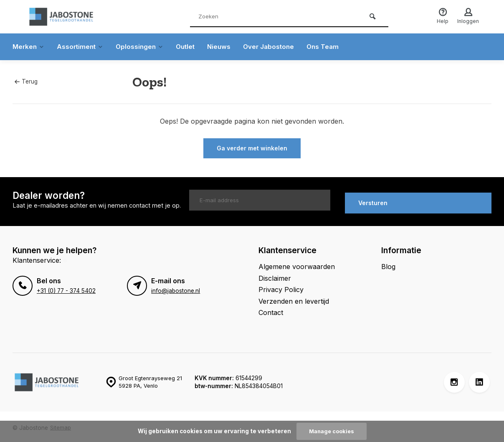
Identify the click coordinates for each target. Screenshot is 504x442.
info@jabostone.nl (175, 288)
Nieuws (226, 47)
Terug (26, 81)
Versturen (373, 200)
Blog (388, 264)
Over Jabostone (277, 47)
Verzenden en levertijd (294, 298)
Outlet (191, 47)
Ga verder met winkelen (252, 148)
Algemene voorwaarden (297, 264)
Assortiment (82, 47)
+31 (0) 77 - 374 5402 (66, 288)
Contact (271, 310)
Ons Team (333, 47)
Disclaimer (275, 275)
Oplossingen (144, 47)
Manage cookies (332, 431)
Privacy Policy (281, 287)
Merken (29, 47)
